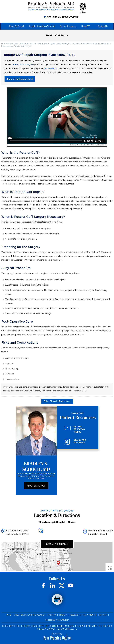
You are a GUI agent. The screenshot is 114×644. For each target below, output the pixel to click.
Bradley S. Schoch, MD (23, 65)
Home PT (86, 26)
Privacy (52, 615)
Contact (102, 615)
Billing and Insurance (80, 441)
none (57, 599)
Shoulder (105, 44)
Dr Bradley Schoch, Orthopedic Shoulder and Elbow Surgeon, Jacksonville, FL (36, 44)
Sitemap (63, 615)
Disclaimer (40, 615)
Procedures (7, 46)
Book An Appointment (57, 544)
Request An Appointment (63, 17)
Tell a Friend (89, 615)
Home (9, 615)
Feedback (74, 615)
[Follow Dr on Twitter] (62, 585)
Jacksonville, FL (51, 68)
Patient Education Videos (80, 429)
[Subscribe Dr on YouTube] (70, 585)
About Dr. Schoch (36, 486)
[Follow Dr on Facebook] (44, 585)
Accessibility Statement (57, 620)
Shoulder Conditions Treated (86, 44)
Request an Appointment (20, 79)
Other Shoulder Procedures (57, 401)
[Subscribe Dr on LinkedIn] (53, 585)
